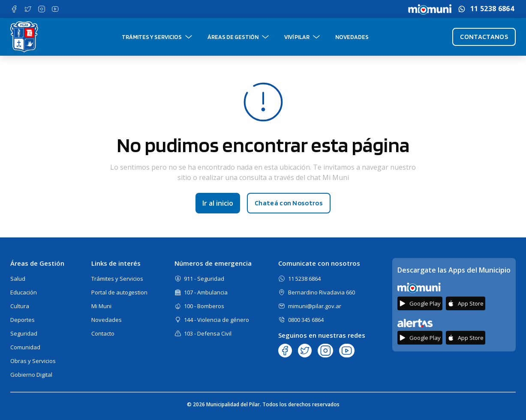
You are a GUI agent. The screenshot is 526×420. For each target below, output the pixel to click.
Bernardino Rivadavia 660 (322, 292)
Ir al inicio (218, 203)
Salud (18, 279)
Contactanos (484, 37)
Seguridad (24, 333)
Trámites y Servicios (152, 37)
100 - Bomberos (204, 306)
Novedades (352, 37)
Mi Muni (101, 306)
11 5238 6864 (492, 9)
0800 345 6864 (306, 320)
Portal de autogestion (119, 292)
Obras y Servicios (33, 361)
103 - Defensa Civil (208, 333)
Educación (24, 292)
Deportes (23, 320)
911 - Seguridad (204, 279)
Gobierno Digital (31, 375)
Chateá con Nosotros (289, 203)
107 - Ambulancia (206, 292)
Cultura (20, 306)
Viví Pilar (297, 37)
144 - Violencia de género (216, 320)
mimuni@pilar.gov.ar (315, 306)
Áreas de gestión (233, 37)
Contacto (103, 333)
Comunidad (25, 347)
